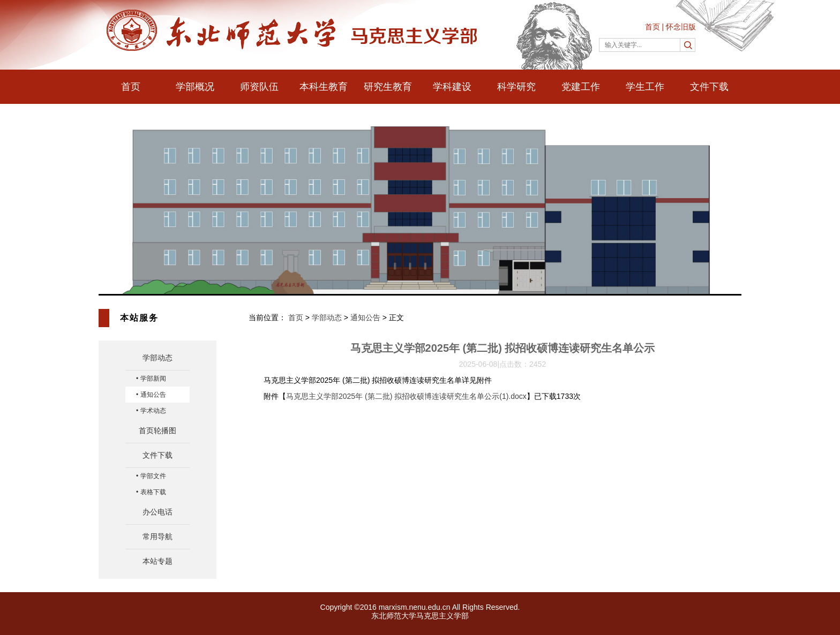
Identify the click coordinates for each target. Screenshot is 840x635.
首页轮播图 (157, 430)
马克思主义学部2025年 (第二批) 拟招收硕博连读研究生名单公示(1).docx (406, 396)
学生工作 (645, 87)
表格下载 (153, 492)
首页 (652, 27)
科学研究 (516, 87)
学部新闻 (153, 379)
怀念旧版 (681, 27)
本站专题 (157, 561)
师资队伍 (259, 87)
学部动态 (157, 358)
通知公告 (153, 395)
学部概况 (195, 87)
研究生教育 (388, 87)
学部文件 (153, 476)
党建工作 (581, 87)
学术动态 (153, 411)
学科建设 (452, 87)
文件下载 (709, 87)
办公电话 (157, 512)
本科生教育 (324, 87)
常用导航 (157, 536)
